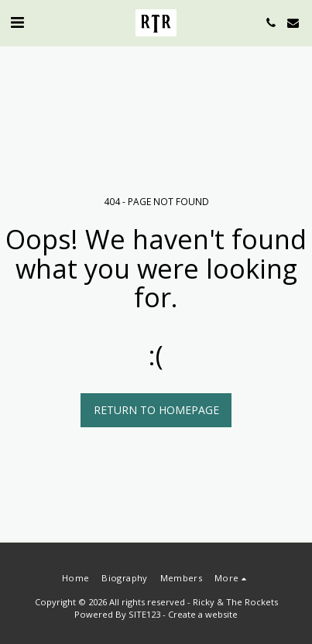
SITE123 (144, 614)
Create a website (203, 614)
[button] (17, 22)
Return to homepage (156, 410)
